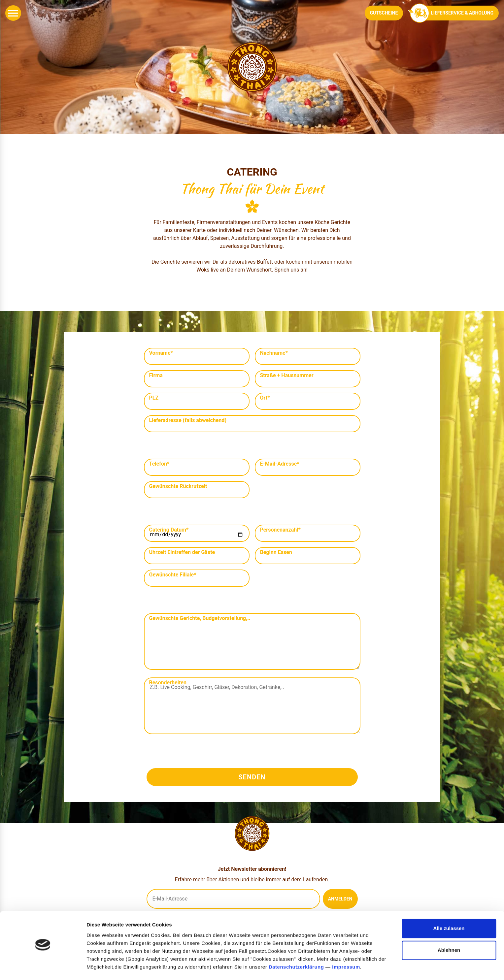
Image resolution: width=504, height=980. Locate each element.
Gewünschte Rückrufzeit (178, 486)
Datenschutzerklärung (296, 949)
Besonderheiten (168, 683)
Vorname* (161, 353)
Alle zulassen (449, 911)
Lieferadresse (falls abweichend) (188, 420)
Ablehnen (449, 932)
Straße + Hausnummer (287, 376)
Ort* (265, 398)
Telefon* (159, 464)
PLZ (154, 398)
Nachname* (274, 353)
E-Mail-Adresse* (280, 464)
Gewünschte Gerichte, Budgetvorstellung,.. (200, 618)
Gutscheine (384, 13)
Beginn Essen (276, 552)
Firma (156, 376)
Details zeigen (103, 967)
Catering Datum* (169, 530)
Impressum (346, 949)
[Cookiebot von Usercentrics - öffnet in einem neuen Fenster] (43, 967)
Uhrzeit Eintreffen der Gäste (182, 552)
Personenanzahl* (280, 530)
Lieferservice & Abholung (454, 13)
